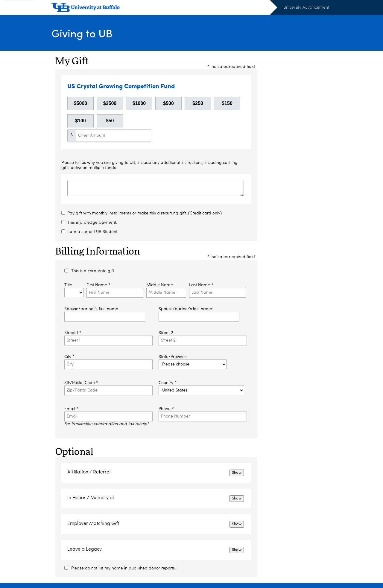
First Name (98, 285)
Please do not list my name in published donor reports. (124, 568)
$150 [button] (227, 103)
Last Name (201, 285)
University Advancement (306, 7)
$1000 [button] (139, 103)
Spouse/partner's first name (91, 309)
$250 (198, 103)
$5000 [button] (81, 103)
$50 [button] (110, 121)
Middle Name (160, 285)
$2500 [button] (110, 103)
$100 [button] (80, 121)
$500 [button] (168, 103)
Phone (166, 409)
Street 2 (166, 333)
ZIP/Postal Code (81, 383)
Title (68, 285)
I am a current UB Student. (93, 232)
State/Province (173, 357)
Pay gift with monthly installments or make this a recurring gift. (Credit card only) (145, 213)
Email (71, 409)
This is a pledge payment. (92, 223)
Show (237, 473)
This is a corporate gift (93, 271)
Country (168, 383)
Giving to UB (82, 33)
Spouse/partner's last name (185, 309)
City (69, 357)
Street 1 (73, 333)
